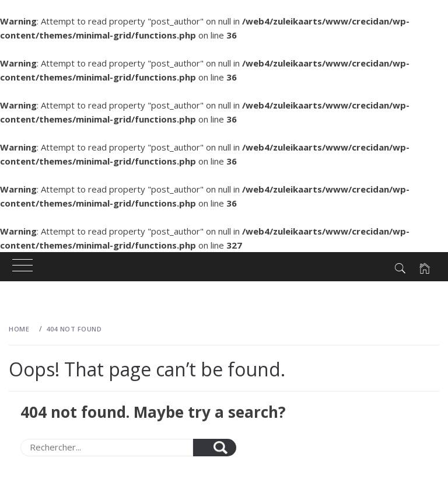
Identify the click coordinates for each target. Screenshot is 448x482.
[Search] (107, 448)
